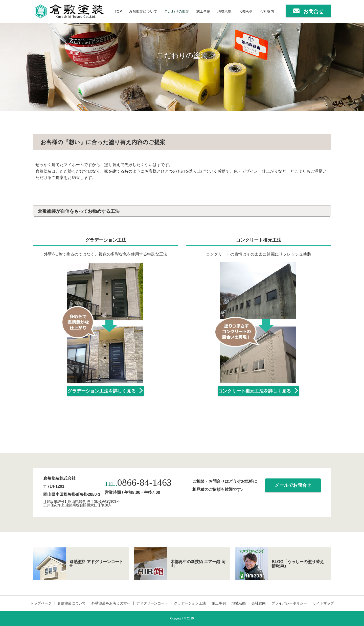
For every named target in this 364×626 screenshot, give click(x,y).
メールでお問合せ (293, 485)
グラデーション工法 (190, 603)
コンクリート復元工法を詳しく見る (255, 391)
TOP (118, 11)
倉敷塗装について (143, 11)
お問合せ (313, 11)
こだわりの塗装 (177, 11)
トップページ (41, 603)
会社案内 (267, 11)
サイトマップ (323, 603)
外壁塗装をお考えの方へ (111, 603)
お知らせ (246, 11)
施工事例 (203, 11)
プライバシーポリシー (289, 603)
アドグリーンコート (152, 603)
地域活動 (224, 11)
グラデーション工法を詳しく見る (102, 391)
